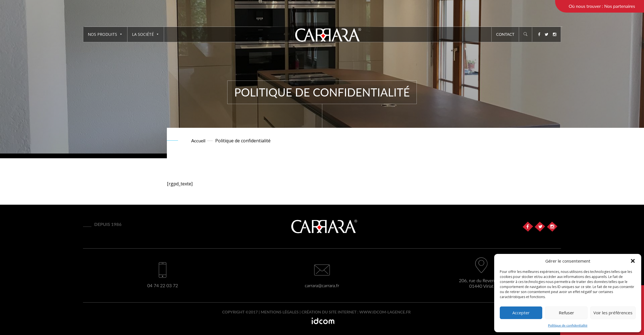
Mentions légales (280, 312)
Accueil (198, 141)
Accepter (521, 313)
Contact (505, 34)
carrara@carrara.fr (322, 285)
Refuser (566, 313)
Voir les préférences (613, 313)
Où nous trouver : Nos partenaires (602, 6)
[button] (633, 261)
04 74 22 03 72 (163, 285)
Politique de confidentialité (568, 325)
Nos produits (105, 34)
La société (146, 34)
